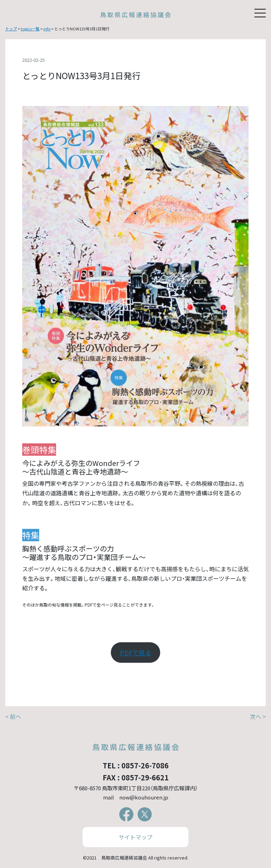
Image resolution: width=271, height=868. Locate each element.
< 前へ (13, 716)
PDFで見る (136, 653)
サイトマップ (135, 837)
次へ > (258, 716)
